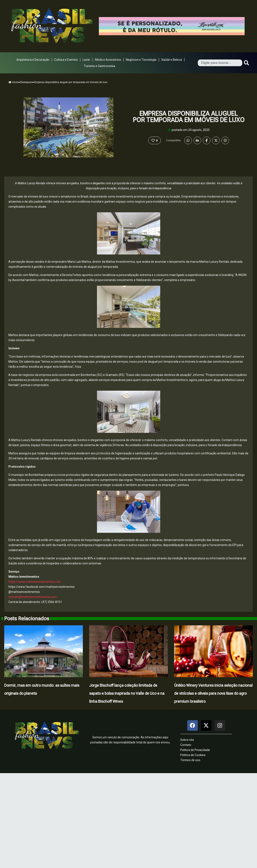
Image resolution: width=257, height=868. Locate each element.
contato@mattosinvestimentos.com (33, 597)
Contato (186, 745)
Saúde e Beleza (172, 60)
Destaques (26, 82)
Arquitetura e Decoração (33, 60)
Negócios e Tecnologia (141, 60)
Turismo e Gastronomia (100, 66)
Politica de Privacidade (195, 750)
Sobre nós (187, 740)
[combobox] (220, 63)
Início (13, 82)
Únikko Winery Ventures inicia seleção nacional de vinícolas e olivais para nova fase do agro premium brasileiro (213, 693)
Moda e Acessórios (108, 60)
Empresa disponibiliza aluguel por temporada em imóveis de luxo (189, 117)
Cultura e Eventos (66, 60)
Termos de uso (190, 760)
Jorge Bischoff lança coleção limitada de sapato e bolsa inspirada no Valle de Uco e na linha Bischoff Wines (127, 693)
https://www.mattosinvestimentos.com (35, 582)
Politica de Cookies (193, 755)
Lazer (86, 60)
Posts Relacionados (27, 619)
